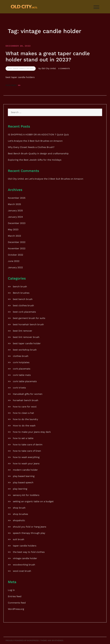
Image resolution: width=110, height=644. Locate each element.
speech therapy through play (29, 533)
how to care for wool (25, 407)
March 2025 (14, 204)
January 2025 (15, 211)
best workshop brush (25, 350)
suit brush (19, 539)
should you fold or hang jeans (30, 527)
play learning (20, 489)
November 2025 (17, 198)
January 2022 (15, 267)
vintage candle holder (25, 558)
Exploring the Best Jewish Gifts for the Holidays (35, 160)
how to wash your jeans (26, 463)
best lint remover (23, 331)
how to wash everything (26, 457)
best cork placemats (24, 312)
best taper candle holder (21, 69)
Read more (13, 85)
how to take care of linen (27, 451)
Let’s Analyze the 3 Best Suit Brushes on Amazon (35, 141)
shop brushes (20, 514)
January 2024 (15, 217)
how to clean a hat (23, 413)
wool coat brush (22, 571)
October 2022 (15, 255)
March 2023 (14, 236)
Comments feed (17, 603)
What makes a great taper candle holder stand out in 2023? (48, 57)
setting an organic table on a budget (33, 501)
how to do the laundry (25, 419)
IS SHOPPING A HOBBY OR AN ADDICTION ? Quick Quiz (38, 135)
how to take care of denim (28, 445)
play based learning (24, 476)
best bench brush (23, 299)
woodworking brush (24, 565)
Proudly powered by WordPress (22, 640)
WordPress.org (16, 609)
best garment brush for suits (29, 318)
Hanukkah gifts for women (28, 394)
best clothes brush (23, 305)
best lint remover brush (26, 337)
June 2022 (14, 261)
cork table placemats (25, 381)
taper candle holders (25, 546)
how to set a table (23, 438)
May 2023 (13, 229)
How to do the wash (24, 426)
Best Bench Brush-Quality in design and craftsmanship (38, 153)
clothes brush (21, 356)
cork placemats (22, 369)
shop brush (19, 508)
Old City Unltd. (49, 68)
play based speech (23, 482)
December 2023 (17, 223)
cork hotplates (21, 362)
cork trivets (19, 388)
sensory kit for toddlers (26, 495)
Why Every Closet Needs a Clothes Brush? (31, 147)
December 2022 (17, 242)
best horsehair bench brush (28, 324)
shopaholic (19, 520)
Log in (11, 590)
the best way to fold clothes (29, 552)
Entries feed (15, 596)
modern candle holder (25, 470)
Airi (50, 640)
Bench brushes (21, 293)
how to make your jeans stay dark (32, 432)
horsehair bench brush (26, 400)
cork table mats (22, 375)
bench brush (20, 287)
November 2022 (17, 248)
